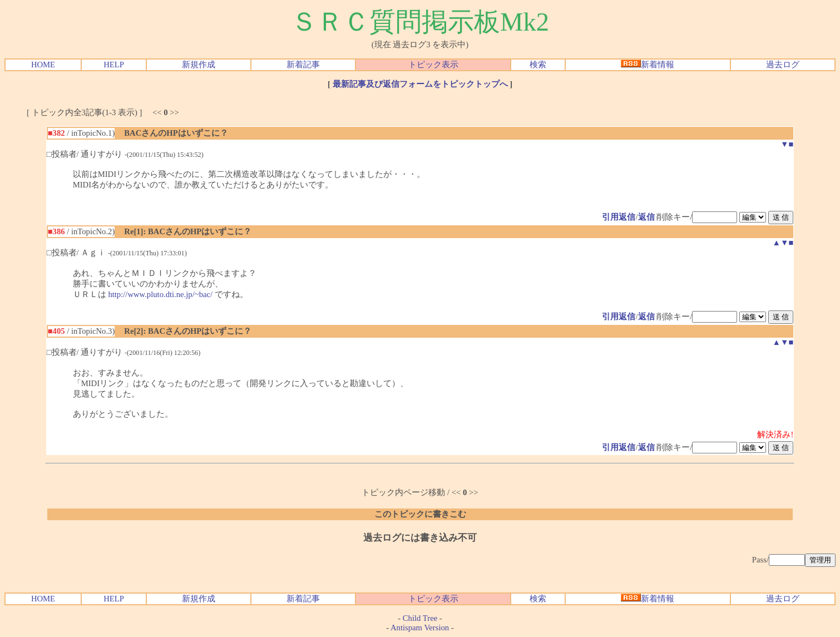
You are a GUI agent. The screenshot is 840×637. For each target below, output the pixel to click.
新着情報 (648, 65)
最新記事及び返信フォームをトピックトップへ (420, 84)
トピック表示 (433, 65)
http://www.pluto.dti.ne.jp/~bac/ (160, 294)
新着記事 (303, 65)
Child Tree (420, 618)
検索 (538, 65)
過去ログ (783, 65)
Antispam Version (420, 628)
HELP (114, 65)
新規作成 (199, 65)
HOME (43, 65)
